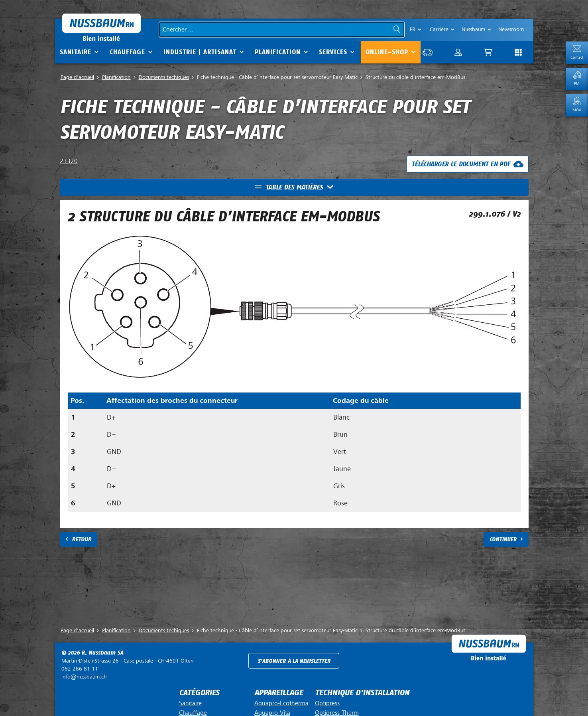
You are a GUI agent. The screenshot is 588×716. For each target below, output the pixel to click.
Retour (82, 539)
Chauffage (127, 52)
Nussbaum (473, 29)
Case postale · (128, 661)
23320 (69, 161)
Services (333, 52)
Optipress (327, 703)
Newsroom (511, 29)
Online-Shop (387, 52)
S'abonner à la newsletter (294, 661)
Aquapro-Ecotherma (281, 703)
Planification (278, 52)
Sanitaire (76, 52)
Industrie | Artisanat (200, 52)
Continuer (503, 539)
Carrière (439, 29)
